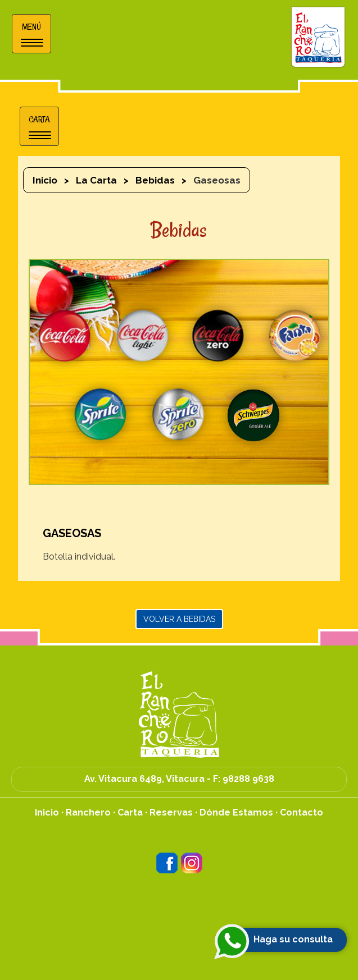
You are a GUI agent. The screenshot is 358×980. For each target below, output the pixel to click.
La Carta (96, 180)
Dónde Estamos (236, 812)
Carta (130, 812)
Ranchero (88, 812)
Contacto (302, 812)
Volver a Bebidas (179, 619)
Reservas (171, 812)
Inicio (45, 180)
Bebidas (155, 180)
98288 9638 (248, 779)
